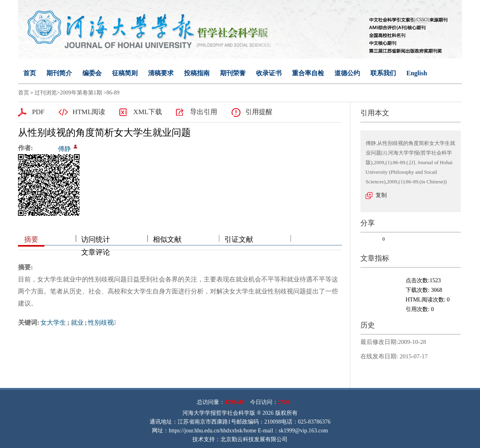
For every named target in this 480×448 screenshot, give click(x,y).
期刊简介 (59, 73)
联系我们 (383, 73)
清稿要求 (161, 73)
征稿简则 (125, 73)
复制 (381, 195)
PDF (38, 112)
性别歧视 (102, 322)
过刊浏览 (46, 93)
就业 (77, 322)
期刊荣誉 (233, 73)
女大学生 (53, 322)
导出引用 (204, 112)
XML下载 (148, 112)
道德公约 (347, 73)
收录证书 (269, 73)
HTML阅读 (89, 112)
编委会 (92, 73)
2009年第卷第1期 (81, 93)
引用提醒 (259, 112)
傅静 (64, 149)
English (417, 73)
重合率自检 (308, 73)
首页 (30, 73)
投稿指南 (197, 73)
